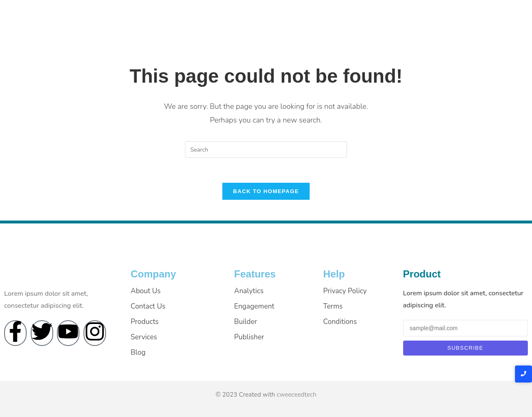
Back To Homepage (266, 191)
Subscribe (465, 348)
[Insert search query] (266, 150)
